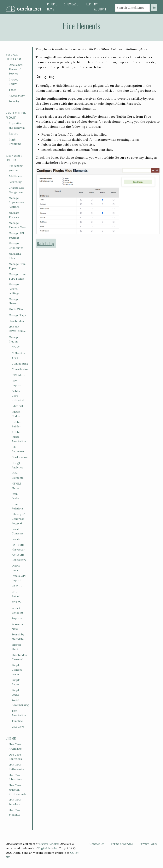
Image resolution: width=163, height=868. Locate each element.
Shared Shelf (16, 647)
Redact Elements (18, 610)
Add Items (15, 176)
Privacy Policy (13, 82)
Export (13, 134)
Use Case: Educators (15, 757)
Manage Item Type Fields (17, 276)
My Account (100, 7)
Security (14, 101)
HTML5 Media (17, 486)
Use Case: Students (15, 812)
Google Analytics (17, 465)
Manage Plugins (14, 339)
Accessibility (17, 96)
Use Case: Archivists (15, 747)
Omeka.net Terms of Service (16, 69)
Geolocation (20, 457)
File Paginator (18, 449)
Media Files (16, 309)
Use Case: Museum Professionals (17, 790)
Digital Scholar (49, 844)
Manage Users (14, 301)
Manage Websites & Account (16, 115)
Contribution (20, 369)
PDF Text (18, 602)
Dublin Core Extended (18, 396)
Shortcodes (16, 321)
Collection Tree (18, 356)
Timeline (17, 721)
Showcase (71, 4)
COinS (16, 347)
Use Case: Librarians (15, 777)
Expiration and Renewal (17, 125)
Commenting (20, 364)
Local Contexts (17, 531)
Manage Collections (16, 246)
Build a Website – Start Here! (15, 158)
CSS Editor (19, 375)
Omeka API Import (19, 578)
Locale (16, 539)
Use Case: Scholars (15, 802)
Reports (17, 618)
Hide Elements (18, 476)
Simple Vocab (16, 692)
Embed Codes (16, 414)
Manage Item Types (17, 266)
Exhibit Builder (16, 424)
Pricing (52, 4)
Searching (15, 182)
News (51, 9)
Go (154, 7)
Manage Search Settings (14, 289)
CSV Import (16, 383)
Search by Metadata (18, 637)
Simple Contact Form (17, 670)
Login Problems (15, 142)
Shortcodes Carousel (19, 657)
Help (88, 4)
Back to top (46, 243)
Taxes (12, 90)
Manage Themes (14, 215)
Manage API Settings (16, 235)
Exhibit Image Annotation (19, 437)
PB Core (17, 586)
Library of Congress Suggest (18, 519)
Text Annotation (19, 713)
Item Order (16, 496)
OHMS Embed (16, 568)
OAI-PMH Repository (19, 558)
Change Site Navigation (17, 190)
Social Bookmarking (20, 703)
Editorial (17, 406)
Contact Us (97, 844)
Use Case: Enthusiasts (16, 767)
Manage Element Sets (17, 225)
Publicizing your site (16, 168)
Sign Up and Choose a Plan (14, 57)
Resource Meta (18, 626)
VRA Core (18, 727)
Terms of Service (122, 844)
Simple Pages (16, 682)
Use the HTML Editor (17, 329)
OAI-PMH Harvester (18, 547)
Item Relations (18, 506)
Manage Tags (17, 315)
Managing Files (15, 256)
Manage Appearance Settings (16, 202)
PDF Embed (16, 594)
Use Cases (11, 738)
